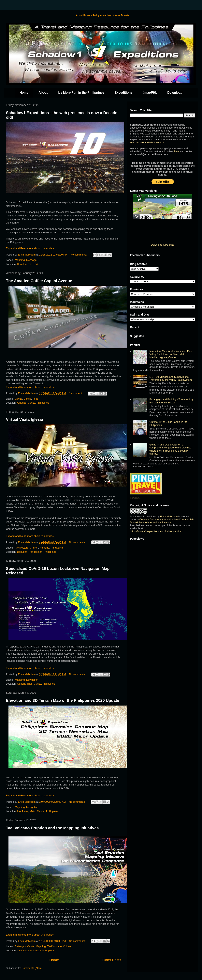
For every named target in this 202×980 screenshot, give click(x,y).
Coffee (27, 399)
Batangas (20, 946)
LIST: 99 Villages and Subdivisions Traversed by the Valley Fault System (171, 378)
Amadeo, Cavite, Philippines (33, 403)
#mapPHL (150, 93)
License (116, 15)
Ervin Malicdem (169, 516)
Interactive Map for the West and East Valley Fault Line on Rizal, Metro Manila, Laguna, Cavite (171, 354)
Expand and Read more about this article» (30, 248)
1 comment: (76, 393)
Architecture (22, 548)
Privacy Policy (91, 15)
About (79, 15)
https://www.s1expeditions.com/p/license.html (156, 531)
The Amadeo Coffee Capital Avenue (39, 281)
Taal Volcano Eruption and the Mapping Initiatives (52, 828)
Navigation (32, 680)
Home (24, 93)
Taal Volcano (54, 946)
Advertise (105, 15)
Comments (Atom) (32, 968)
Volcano (68, 946)
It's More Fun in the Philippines (81, 93)
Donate (125, 15)
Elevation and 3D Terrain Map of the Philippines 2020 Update (63, 700)
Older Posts (112, 960)
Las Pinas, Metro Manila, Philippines (38, 811)
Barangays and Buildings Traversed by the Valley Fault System (171, 401)
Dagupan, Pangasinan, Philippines (37, 552)
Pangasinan (58, 548)
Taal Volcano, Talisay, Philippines (36, 950)
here (177, 151)
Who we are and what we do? (147, 142)
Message (31, 260)
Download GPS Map (163, 245)
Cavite (19, 399)
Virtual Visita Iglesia (24, 419)
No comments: (79, 255)
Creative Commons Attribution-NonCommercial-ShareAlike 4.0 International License (162, 521)
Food (36, 399)
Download (175, 93)
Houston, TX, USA (27, 264)
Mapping (20, 260)
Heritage (44, 548)
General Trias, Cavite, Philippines (36, 684)
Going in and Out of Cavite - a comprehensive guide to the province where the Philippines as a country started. (170, 449)
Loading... (136, 498)
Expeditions (124, 93)
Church (34, 548)
